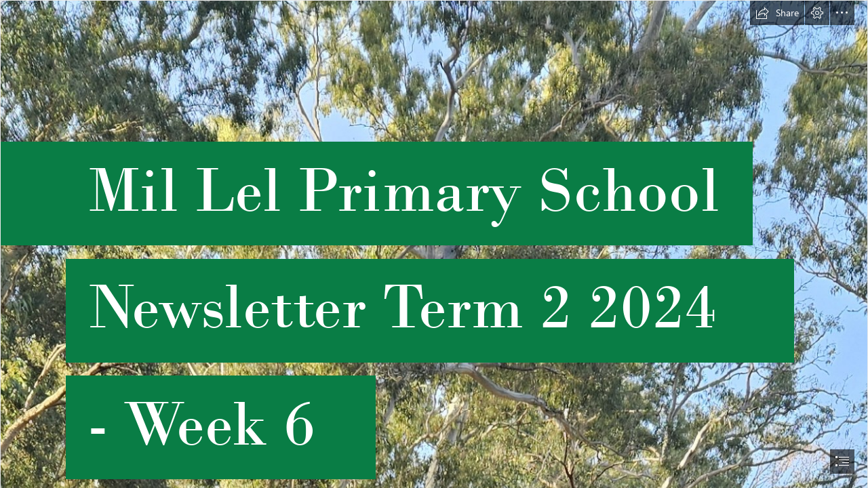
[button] (777, 13)
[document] (434, 244)
